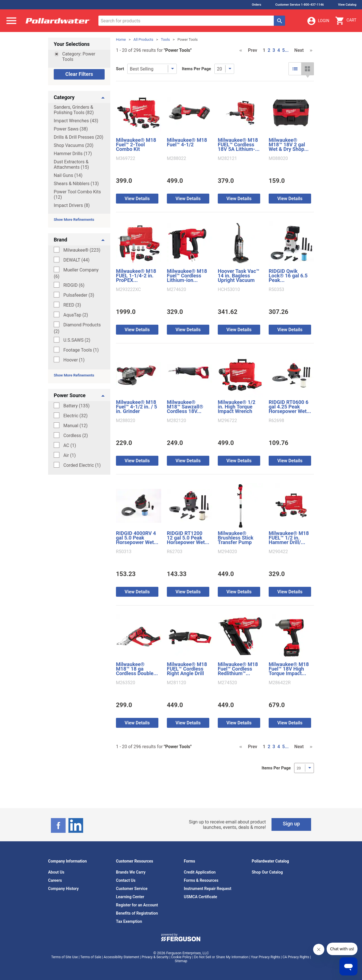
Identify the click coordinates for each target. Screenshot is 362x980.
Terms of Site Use (64, 957)
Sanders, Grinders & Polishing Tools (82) (74, 110)
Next (299, 50)
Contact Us (126, 880)
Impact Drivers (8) (72, 205)
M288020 (126, 421)
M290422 (278, 552)
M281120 (176, 683)
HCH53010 (229, 290)
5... (285, 50)
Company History (63, 889)
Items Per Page (196, 69)
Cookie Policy (181, 957)
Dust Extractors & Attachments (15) (71, 164)
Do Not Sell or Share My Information (221, 957)
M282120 (176, 421)
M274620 (176, 290)
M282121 (227, 159)
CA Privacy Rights (296, 957)
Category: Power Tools (79, 57)
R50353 (276, 290)
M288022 (176, 159)
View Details (137, 199)
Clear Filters (79, 74)
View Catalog (347, 5)
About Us (56, 872)
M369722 (126, 159)
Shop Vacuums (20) (74, 145)
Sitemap (181, 961)
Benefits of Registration (137, 913)
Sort (120, 69)
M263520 (126, 683)
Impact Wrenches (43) (76, 121)
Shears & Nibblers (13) (76, 184)
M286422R (280, 683)
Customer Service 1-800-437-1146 (300, 5)
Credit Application (200, 872)
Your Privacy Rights (265, 957)
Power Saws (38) (71, 129)
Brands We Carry (131, 872)
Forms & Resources (201, 880)
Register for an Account (137, 905)
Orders (256, 5)
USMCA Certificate (201, 897)
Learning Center (130, 897)
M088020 (278, 159)
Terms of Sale (91, 957)
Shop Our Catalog (267, 872)
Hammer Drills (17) (73, 154)
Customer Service (132, 889)
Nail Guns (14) (68, 175)
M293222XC (128, 290)
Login (318, 21)
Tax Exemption (129, 921)
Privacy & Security (155, 957)
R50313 (124, 552)
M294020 (227, 552)
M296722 (227, 421)
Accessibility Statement (121, 957)
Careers (55, 880)
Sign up (291, 824)
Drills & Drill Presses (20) (78, 137)
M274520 (227, 683)
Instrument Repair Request (208, 889)
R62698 (276, 421)
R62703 (175, 552)
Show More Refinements (74, 220)
